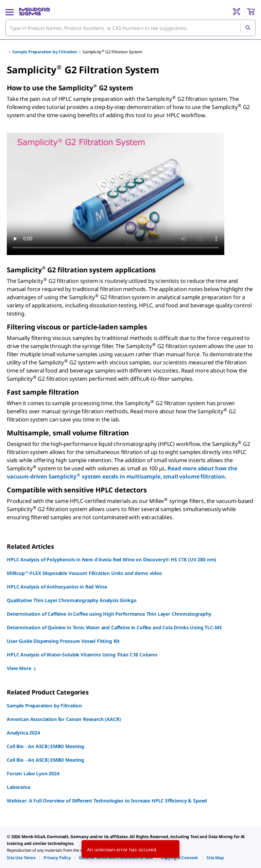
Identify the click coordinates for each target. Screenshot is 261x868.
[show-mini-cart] (251, 12)
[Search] (248, 28)
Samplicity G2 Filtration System (112, 52)
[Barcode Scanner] (237, 12)
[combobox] (130, 28)
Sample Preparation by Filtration (45, 52)
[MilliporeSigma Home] (34, 12)
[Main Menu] (10, 12)
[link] (21, 858)
